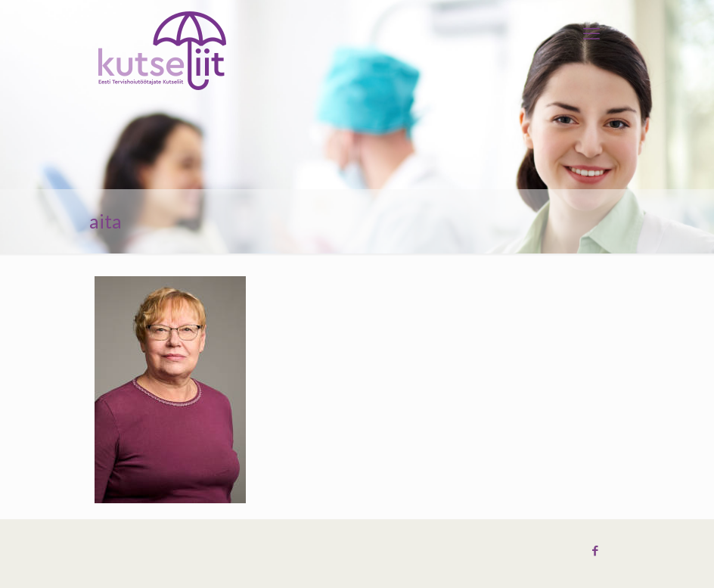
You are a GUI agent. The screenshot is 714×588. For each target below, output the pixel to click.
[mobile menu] (591, 34)
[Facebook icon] (595, 551)
